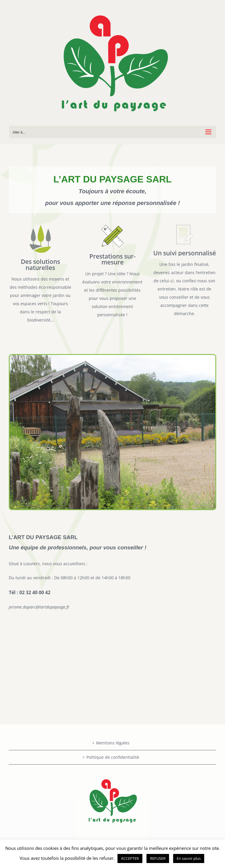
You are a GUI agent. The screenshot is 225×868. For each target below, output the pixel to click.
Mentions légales (113, 743)
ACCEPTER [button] (130, 858)
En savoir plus (189, 858)
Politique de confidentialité (113, 757)
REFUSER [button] (158, 858)
